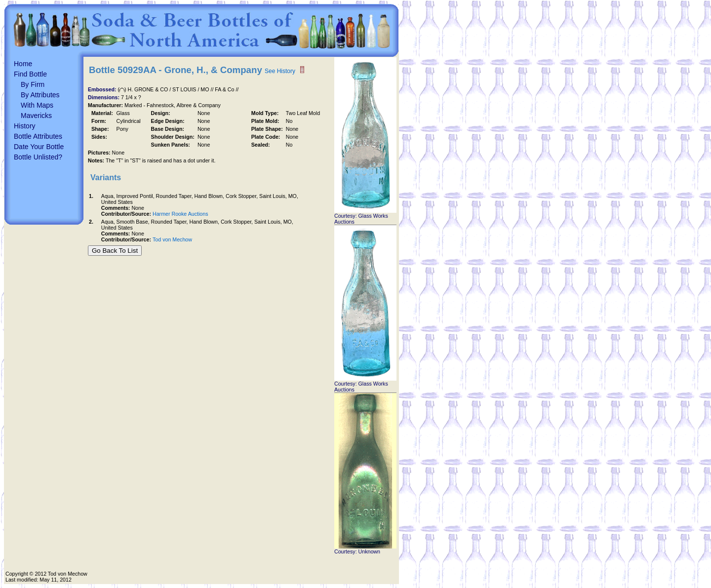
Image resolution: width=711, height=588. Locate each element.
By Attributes (40, 95)
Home (23, 64)
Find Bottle (30, 74)
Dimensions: (104, 97)
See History (280, 71)
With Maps (37, 105)
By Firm (33, 84)
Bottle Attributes (38, 136)
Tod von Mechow (172, 239)
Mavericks (36, 116)
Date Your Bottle (39, 147)
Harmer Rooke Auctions (180, 214)
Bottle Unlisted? (38, 157)
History (25, 126)
